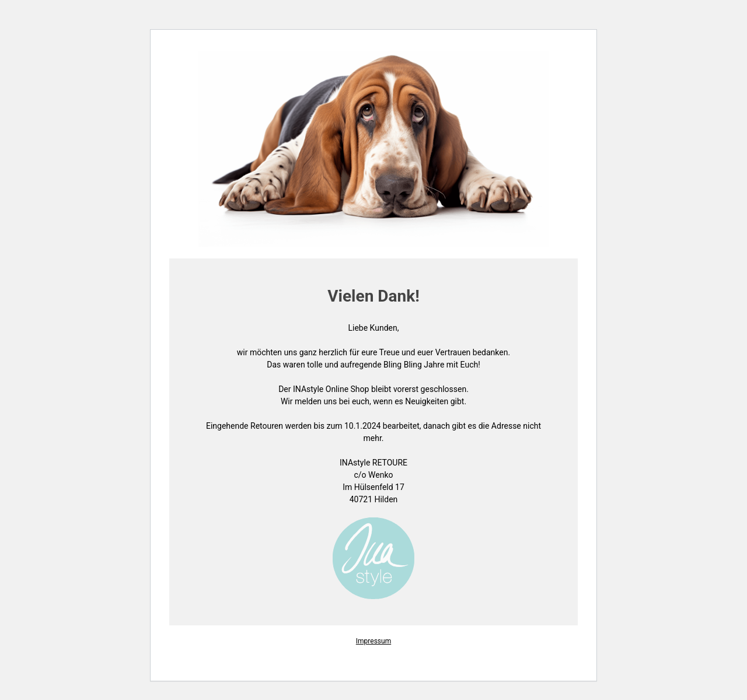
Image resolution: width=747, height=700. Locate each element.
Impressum (373, 641)
